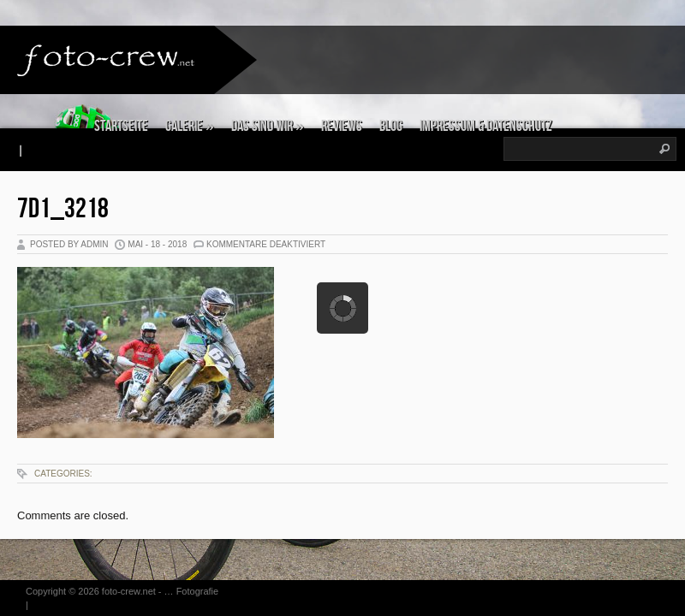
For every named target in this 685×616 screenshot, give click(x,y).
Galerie (190, 126)
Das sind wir (268, 126)
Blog (391, 126)
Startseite (121, 126)
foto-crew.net (129, 591)
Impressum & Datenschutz (486, 126)
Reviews (342, 126)
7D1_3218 (63, 209)
